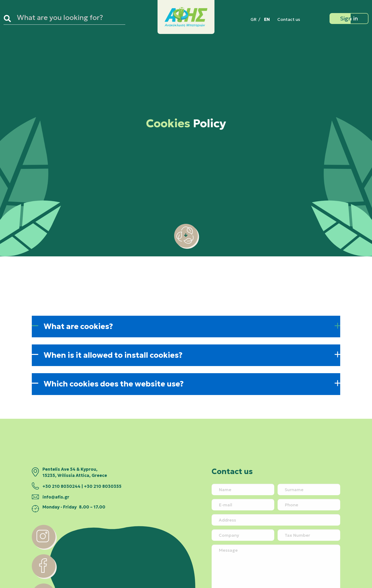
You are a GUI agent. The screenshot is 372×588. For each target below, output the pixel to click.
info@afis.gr (56, 497)
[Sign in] (349, 19)
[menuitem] (253, 19)
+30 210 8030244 (61, 486)
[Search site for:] (70, 19)
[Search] (9, 19)
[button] (186, 327)
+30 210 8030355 (103, 486)
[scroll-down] (186, 246)
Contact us (289, 19)
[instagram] (44, 547)
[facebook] (44, 576)
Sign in (349, 19)
